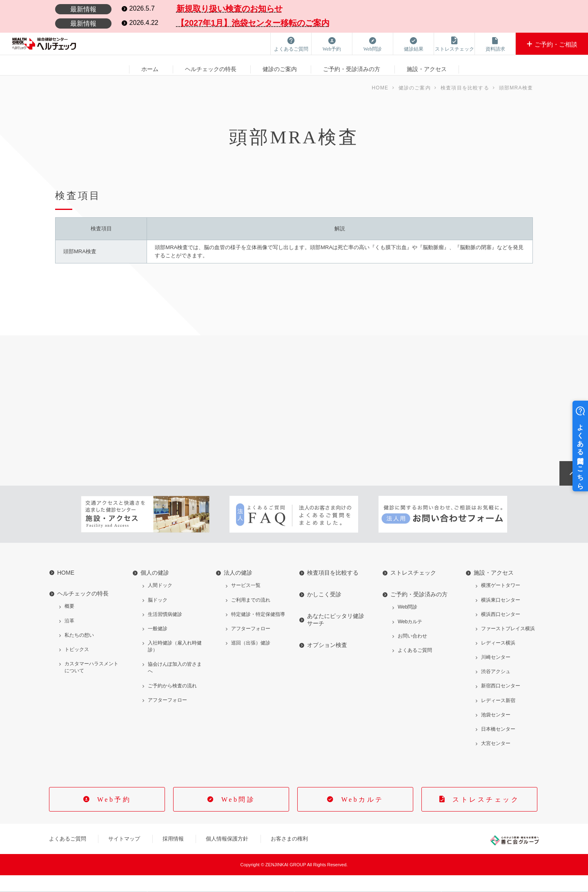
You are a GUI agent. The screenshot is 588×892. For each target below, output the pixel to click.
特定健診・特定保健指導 (258, 631)
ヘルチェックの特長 (211, 65)
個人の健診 (155, 590)
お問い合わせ (412, 653)
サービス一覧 (246, 602)
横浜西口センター (501, 631)
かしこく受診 (324, 611)
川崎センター (496, 674)
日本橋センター (498, 746)
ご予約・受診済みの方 (352, 65)
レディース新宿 (498, 717)
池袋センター (496, 731)
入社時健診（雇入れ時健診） (175, 663)
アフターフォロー (167, 717)
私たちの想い (79, 652)
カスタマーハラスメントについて (91, 684)
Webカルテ (410, 638)
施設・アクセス (427, 65)
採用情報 (173, 855)
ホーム (150, 65)
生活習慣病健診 (165, 631)
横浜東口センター (501, 617)
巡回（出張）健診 (251, 660)
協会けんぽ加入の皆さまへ (175, 685)
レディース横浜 (498, 660)
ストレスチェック (413, 590)
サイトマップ (124, 855)
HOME (66, 590)
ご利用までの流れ (251, 617)
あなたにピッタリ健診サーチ (336, 637)
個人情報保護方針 (227, 855)
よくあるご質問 (415, 667)
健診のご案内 (280, 65)
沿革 (69, 638)
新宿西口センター (501, 703)
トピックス (77, 666)
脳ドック (158, 617)
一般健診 (158, 645)
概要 (69, 623)
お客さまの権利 (289, 855)
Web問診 (408, 624)
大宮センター (496, 760)
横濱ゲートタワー (501, 602)
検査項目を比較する (333, 590)
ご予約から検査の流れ (172, 702)
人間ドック (160, 602)
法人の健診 (238, 590)
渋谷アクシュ (496, 689)
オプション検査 (327, 662)
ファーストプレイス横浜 (508, 645)
